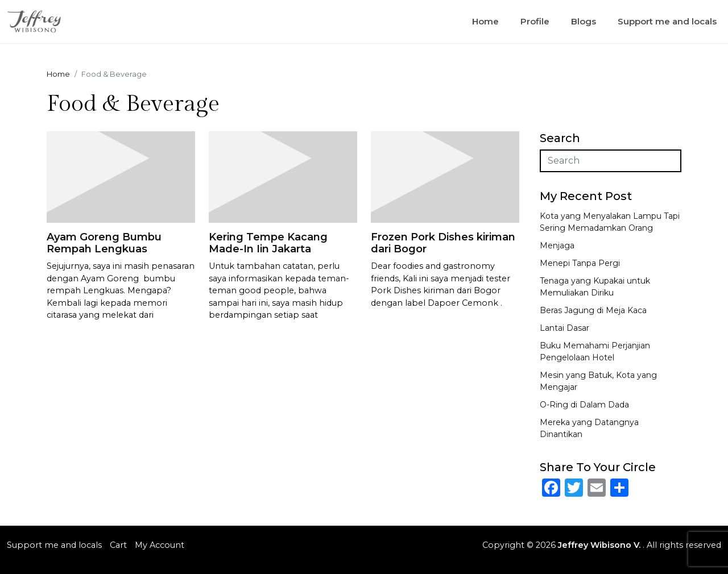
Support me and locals (667, 21)
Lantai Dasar (564, 328)
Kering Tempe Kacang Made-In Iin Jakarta (268, 243)
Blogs (584, 21)
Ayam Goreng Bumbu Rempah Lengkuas (104, 243)
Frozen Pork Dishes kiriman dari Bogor (443, 243)
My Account (160, 545)
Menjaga (557, 246)
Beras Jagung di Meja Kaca (593, 310)
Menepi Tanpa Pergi (580, 263)
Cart (118, 545)
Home (485, 21)
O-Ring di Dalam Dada (584, 405)
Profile (535, 21)
